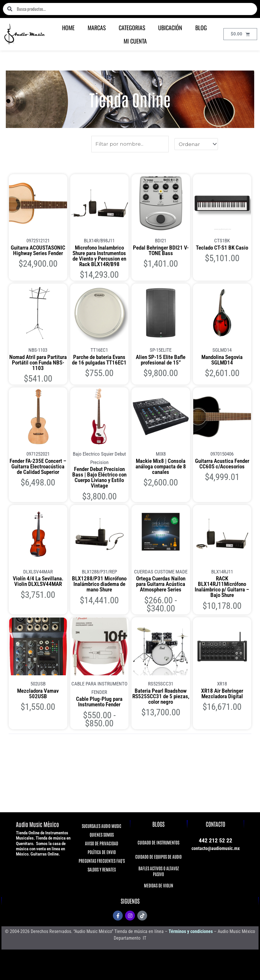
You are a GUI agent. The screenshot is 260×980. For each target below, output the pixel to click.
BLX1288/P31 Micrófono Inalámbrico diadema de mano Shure (99, 584)
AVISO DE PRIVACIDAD (102, 843)
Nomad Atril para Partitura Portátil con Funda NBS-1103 (38, 362)
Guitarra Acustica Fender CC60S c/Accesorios (222, 463)
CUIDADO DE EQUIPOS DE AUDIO (158, 857)
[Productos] (130, 144)
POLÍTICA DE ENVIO (101, 852)
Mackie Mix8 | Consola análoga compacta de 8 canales (161, 466)
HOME (68, 28)
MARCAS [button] (97, 28)
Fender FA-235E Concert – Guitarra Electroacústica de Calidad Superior (38, 466)
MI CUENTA (135, 41)
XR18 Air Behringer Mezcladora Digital (222, 693)
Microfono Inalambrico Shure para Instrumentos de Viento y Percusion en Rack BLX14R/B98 (99, 256)
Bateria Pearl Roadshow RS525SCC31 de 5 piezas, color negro (161, 696)
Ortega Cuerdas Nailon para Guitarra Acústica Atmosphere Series (161, 584)
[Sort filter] (196, 144)
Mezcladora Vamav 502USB (38, 693)
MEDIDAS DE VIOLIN (159, 885)
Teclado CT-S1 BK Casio (222, 247)
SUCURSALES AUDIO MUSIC (102, 826)
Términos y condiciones (191, 931)
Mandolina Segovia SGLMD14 (222, 360)
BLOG (201, 28)
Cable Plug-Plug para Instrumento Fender (99, 701)
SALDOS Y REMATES (101, 869)
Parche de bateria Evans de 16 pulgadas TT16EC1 (99, 360)
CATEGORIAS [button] (132, 28)
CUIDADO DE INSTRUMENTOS (158, 842)
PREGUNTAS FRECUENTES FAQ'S (101, 861)
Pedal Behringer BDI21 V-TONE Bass (161, 250)
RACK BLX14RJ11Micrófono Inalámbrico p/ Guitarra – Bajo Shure (222, 586)
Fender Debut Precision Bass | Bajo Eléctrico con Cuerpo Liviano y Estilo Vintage (99, 477)
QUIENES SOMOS (101, 834)
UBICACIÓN (170, 28)
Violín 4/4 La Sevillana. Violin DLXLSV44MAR (38, 581)
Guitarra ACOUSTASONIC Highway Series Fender (38, 250)
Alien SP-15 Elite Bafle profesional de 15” (161, 360)
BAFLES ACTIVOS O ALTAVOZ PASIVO (159, 871)
